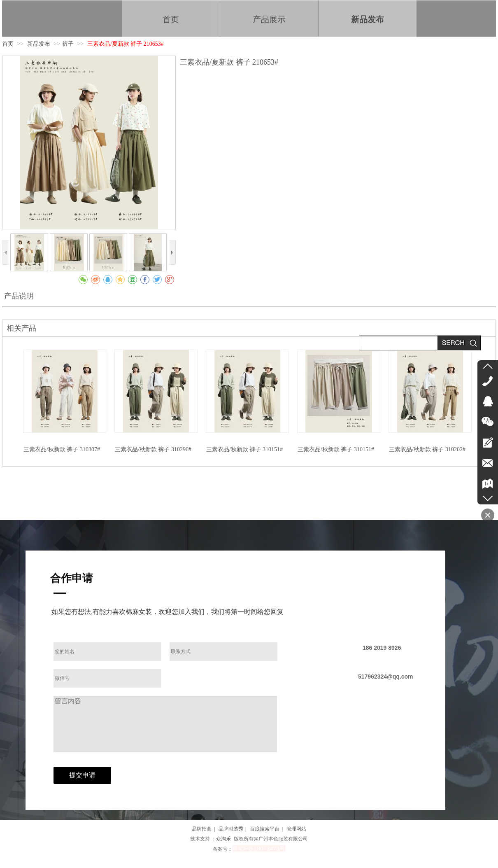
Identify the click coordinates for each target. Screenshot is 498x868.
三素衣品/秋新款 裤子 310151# (244, 449)
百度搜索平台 (265, 829)
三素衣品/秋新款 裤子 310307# (62, 449)
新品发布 (40, 44)
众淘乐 (223, 839)
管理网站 (296, 829)
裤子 (68, 44)
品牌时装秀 (231, 829)
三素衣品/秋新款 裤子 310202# (427, 449)
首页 (8, 44)
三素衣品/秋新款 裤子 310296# (153, 449)
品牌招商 (202, 829)
